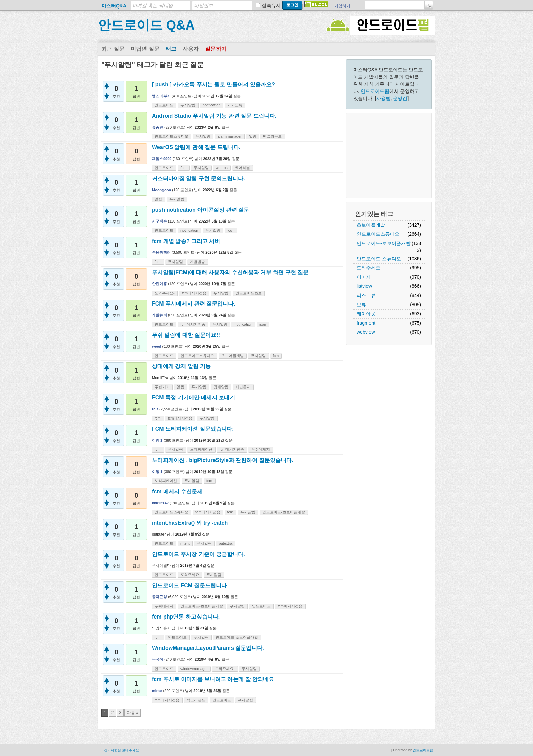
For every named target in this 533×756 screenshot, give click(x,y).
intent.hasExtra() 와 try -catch (190, 523)
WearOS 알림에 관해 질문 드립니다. (196, 147)
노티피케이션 (201, 449)
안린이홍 (159, 284)
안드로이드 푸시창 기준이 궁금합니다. (199, 554)
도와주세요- (369, 268)
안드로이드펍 (375, 91)
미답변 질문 (145, 49)
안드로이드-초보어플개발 (384, 243)
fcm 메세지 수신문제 (177, 491)
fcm (184, 168)
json (263, 324)
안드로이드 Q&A (146, 25)
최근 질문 (113, 49)
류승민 (158, 127)
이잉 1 (157, 440)
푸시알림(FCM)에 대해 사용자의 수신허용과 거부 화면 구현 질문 (230, 272)
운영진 (400, 98)
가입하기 (342, 6)
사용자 (191, 49)
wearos (221, 168)
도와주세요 (190, 575)
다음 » (133, 713)
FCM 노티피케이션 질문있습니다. (193, 429)
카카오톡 (235, 105)
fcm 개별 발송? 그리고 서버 (186, 241)
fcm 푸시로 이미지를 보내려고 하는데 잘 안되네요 (213, 679)
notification (212, 105)
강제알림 (221, 387)
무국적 (158, 659)
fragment (366, 323)
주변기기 (162, 387)
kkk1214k (160, 503)
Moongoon (161, 190)
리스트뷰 (366, 295)
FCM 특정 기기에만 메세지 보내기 (193, 398)
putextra (226, 543)
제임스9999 (162, 159)
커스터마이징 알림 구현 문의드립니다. (199, 178)
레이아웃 (366, 314)
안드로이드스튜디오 (378, 234)
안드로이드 (164, 105)
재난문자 (243, 387)
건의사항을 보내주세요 (122, 750)
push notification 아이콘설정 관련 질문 (201, 210)
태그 (171, 49)
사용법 (383, 98)
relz (155, 409)
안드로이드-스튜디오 (379, 259)
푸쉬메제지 (261, 449)
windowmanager (194, 669)
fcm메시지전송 (194, 293)
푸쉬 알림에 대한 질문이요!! (186, 335)
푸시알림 (188, 105)
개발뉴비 (159, 315)
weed (157, 346)
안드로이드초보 (249, 293)
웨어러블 (242, 168)
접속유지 (271, 5)
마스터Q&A (114, 6)
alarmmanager (230, 136)
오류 (361, 305)
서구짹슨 (159, 221)
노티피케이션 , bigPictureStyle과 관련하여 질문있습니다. (222, 460)
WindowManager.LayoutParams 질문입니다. (208, 648)
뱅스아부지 (161, 96)
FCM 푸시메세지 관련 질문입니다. (193, 304)
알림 (253, 136)
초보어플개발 (371, 225)
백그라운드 (272, 136)
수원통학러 (161, 252)
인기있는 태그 (374, 214)
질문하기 (216, 49)
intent (185, 543)
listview (364, 286)
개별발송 (197, 262)
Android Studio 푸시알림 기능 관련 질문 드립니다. (214, 116)
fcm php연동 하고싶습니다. (186, 617)
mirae (157, 691)
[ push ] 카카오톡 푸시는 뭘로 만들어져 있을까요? (213, 85)
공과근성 (159, 597)
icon (231, 230)
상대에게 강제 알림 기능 (181, 366)
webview (366, 332)
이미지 (364, 277)
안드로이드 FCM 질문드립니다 (189, 585)
